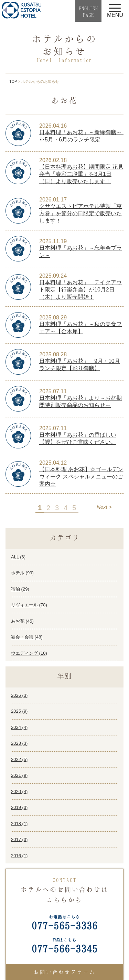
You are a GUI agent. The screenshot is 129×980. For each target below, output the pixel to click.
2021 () (19, 775)
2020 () (19, 791)
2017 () (19, 839)
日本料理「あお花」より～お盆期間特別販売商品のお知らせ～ (80, 402)
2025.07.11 (53, 391)
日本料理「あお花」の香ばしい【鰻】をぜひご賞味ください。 (78, 438)
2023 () (19, 743)
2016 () (19, 856)
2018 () (19, 824)
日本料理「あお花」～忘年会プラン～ (80, 251)
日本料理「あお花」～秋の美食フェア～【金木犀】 (80, 328)
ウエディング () (29, 653)
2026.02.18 (53, 160)
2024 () (19, 727)
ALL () (18, 557)
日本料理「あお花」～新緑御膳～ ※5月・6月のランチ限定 (81, 136)
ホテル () (22, 573)
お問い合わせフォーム (65, 972)
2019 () (19, 807)
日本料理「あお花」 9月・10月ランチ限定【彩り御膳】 (80, 365)
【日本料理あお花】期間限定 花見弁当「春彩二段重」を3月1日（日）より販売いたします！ (81, 174)
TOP (13, 81)
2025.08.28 (53, 354)
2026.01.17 (53, 200)
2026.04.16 (53, 126)
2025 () (19, 711)
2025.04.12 (53, 463)
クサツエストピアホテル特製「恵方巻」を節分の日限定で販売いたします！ (80, 213)
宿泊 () (20, 589)
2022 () (19, 759)
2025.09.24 (53, 276)
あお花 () (22, 621)
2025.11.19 (53, 241)
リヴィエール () (29, 605)
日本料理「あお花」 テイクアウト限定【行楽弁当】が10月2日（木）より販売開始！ (80, 290)
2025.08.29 (53, 318)
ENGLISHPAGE (88, 12)
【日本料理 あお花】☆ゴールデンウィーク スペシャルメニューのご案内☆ (81, 477)
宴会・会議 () (27, 637)
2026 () (19, 695)
